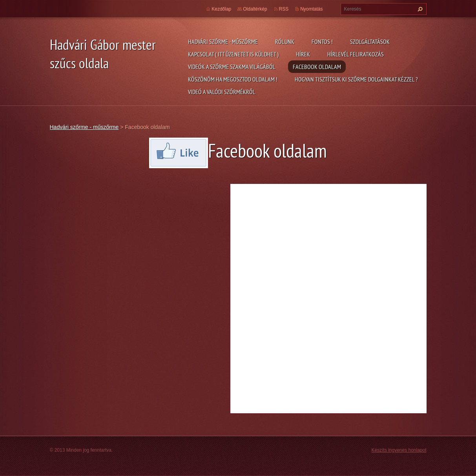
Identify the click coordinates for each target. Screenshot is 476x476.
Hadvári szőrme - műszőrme (223, 42)
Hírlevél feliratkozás (356, 54)
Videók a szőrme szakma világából (232, 67)
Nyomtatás (311, 9)
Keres (419, 9)
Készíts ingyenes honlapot (399, 450)
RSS (284, 9)
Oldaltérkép (255, 9)
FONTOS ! (322, 42)
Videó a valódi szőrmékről (222, 92)
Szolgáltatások (370, 42)
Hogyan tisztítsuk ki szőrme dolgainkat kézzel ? (356, 79)
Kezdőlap (221, 9)
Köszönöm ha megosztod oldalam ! (233, 79)
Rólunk (285, 42)
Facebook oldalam (317, 67)
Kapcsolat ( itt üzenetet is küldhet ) (233, 54)
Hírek (303, 54)
